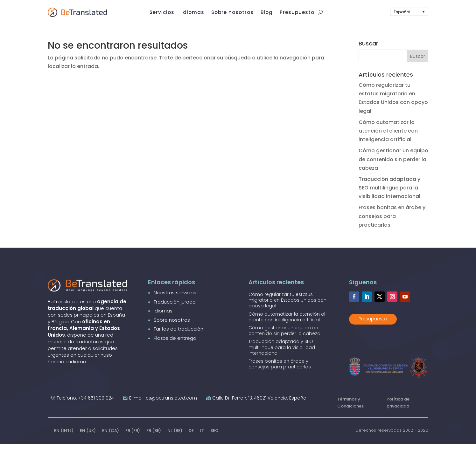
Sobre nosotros (172, 329)
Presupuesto (373, 328)
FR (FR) (133, 439)
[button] (409, 14)
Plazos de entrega (175, 347)
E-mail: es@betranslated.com (163, 407)
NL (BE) (175, 439)
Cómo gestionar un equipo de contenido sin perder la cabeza (393, 168)
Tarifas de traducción (178, 338)
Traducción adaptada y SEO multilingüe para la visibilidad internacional (389, 197)
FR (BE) (154, 439)
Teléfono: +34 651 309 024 (85, 407)
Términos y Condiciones (350, 411)
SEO (214, 439)
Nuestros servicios (175, 301)
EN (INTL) (64, 439)
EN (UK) (88, 439)
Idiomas (163, 320)
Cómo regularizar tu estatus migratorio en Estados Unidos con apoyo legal (287, 309)
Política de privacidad (398, 411)
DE (191, 439)
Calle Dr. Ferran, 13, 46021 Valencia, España (259, 407)
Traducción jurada (175, 311)
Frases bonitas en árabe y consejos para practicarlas (392, 225)
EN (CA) (111, 439)
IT (202, 439)
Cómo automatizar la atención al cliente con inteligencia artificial (388, 140)
